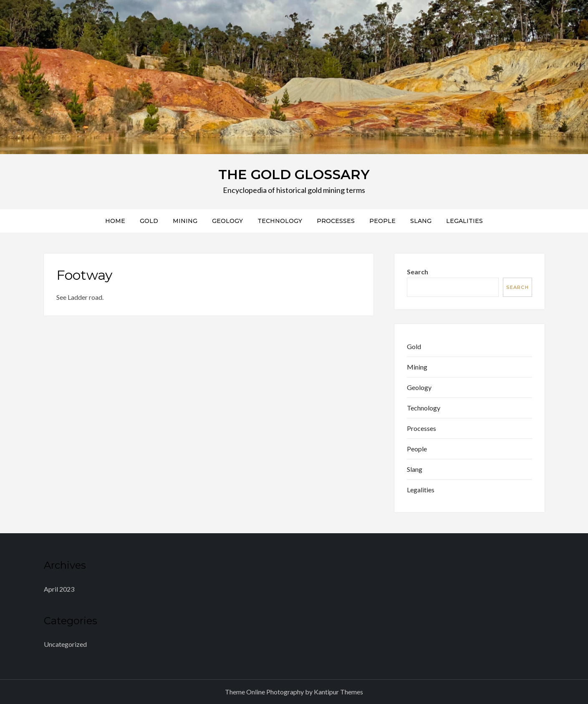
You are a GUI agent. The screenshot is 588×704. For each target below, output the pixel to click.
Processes (336, 221)
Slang (421, 221)
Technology (280, 221)
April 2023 (59, 589)
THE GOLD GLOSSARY (294, 174)
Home (115, 221)
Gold (149, 221)
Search (418, 272)
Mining (185, 221)
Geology (227, 221)
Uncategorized (65, 644)
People (382, 221)
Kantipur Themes (338, 692)
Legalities (464, 221)
